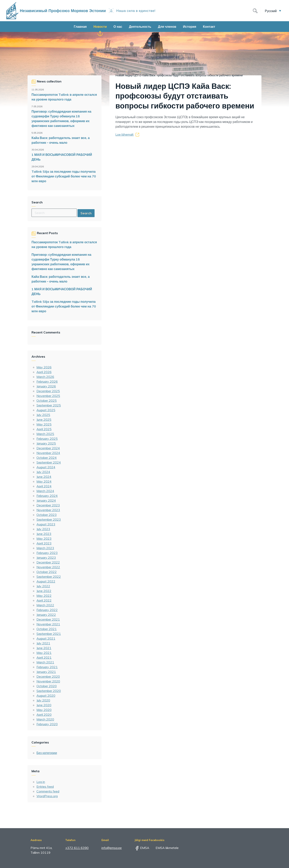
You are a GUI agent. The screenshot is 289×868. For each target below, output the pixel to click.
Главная (80, 27)
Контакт (209, 27)
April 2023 (44, 543)
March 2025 (45, 434)
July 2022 (43, 586)
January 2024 (46, 500)
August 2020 (46, 696)
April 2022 (44, 600)
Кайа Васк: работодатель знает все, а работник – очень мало (61, 140)
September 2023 (49, 519)
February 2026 (47, 381)
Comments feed (48, 791)
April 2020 (44, 715)
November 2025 (48, 396)
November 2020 (48, 681)
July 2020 (43, 700)
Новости (100, 27)
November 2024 (48, 453)
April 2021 (44, 657)
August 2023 (46, 524)
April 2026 (44, 372)
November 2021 (48, 624)
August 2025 (46, 410)
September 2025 (49, 405)
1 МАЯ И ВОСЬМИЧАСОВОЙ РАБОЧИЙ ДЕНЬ (62, 157)
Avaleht (120, 71)
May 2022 (44, 596)
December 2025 (48, 391)
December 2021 (48, 619)
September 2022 (49, 577)
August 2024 (46, 467)
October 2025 (47, 400)
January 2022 (46, 615)
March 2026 (45, 377)
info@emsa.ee (112, 848)
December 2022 (48, 562)
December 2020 (48, 676)
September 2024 (49, 462)
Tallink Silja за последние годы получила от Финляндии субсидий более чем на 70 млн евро (64, 176)
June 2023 (44, 534)
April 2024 (44, 486)
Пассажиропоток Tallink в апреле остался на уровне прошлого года (64, 97)
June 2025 (44, 420)
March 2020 (45, 719)
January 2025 (46, 443)
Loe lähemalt (124, 134)
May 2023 (44, 538)
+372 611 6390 (77, 848)
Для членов (167, 27)
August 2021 (46, 638)
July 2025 (43, 415)
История (190, 27)
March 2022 (45, 605)
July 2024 (43, 472)
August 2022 (46, 581)
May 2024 (44, 481)
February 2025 (47, 439)
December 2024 (48, 448)
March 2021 (45, 662)
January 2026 (46, 386)
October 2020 (47, 686)
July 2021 (43, 643)
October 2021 (47, 629)
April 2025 (44, 429)
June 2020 (44, 705)
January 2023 (46, 558)
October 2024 (47, 458)
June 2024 (44, 477)
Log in (41, 782)
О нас (118, 27)
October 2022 (47, 572)
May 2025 (44, 424)
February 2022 (47, 610)
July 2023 (43, 529)
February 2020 (47, 724)
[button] (273, 11)
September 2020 (49, 691)
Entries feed (45, 787)
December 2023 (48, 505)
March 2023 (45, 548)
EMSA (142, 848)
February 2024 (47, 496)
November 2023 (48, 510)
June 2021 (44, 648)
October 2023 (47, 515)
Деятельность (140, 27)
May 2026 (44, 367)
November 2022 (48, 567)
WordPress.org (47, 796)
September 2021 (49, 634)
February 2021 (47, 667)
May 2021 (44, 653)
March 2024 (45, 491)
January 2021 (46, 672)
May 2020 (44, 710)
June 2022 (44, 591)
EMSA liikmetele (164, 848)
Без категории (47, 753)
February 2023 (47, 553)
